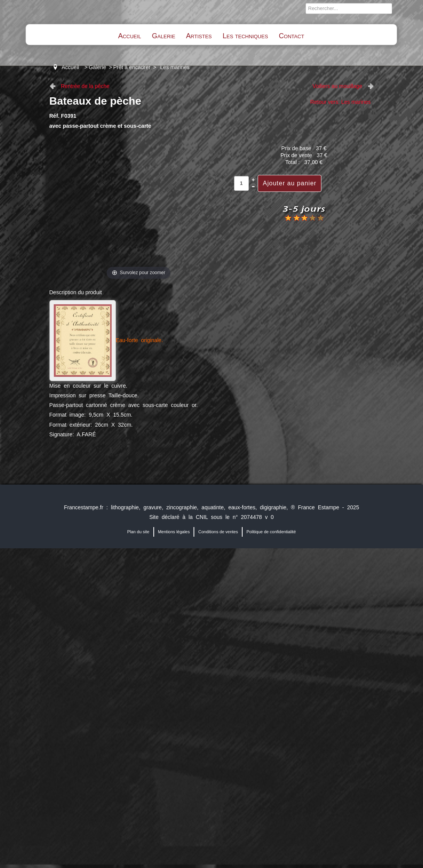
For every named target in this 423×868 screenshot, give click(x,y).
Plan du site (138, 532)
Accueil (130, 36)
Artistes (199, 36)
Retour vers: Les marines (340, 102)
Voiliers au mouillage (337, 86)
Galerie (163, 36)
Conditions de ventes (218, 532)
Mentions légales (174, 532)
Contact (291, 36)
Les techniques (245, 36)
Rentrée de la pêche (85, 86)
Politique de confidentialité (271, 532)
